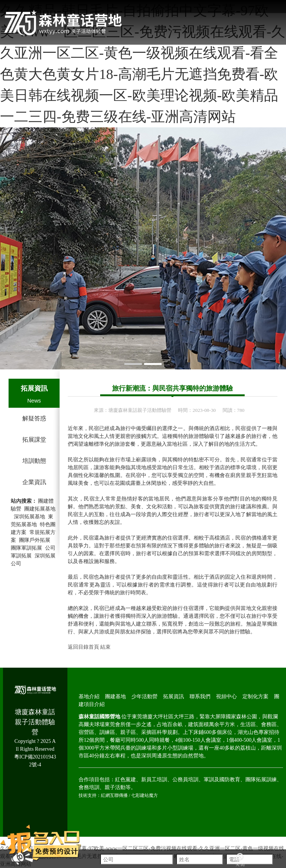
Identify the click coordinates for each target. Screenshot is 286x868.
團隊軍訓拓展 (26, 548)
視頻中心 (226, 697)
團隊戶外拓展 (35, 540)
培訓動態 (34, 461)
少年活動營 (144, 697)
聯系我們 (200, 697)
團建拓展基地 (40, 509)
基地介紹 (89, 697)
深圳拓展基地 (29, 517)
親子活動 (115, 787)
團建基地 (115, 697)
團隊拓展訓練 (261, 780)
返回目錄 (78, 647)
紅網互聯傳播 (114, 795)
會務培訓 (89, 787)
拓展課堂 (34, 440)
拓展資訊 (34, 388)
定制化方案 (255, 697)
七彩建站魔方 (144, 795)
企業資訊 (34, 482)
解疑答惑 (34, 418)
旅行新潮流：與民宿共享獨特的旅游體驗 (172, 388)
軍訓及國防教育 (222, 780)
